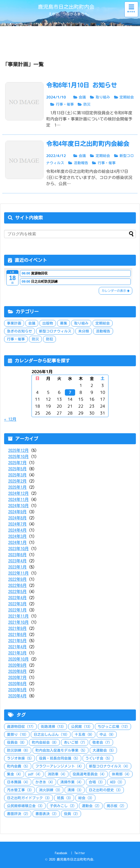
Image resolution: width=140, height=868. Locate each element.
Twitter (80, 853)
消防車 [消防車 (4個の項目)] (57, 774)
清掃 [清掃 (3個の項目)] (75, 790)
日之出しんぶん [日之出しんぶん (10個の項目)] (51, 735)
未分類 (84, 331)
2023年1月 (17, 567)
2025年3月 (17, 475)
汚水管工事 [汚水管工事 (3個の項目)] (19, 790)
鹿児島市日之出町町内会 (66, 7)
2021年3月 (17, 653)
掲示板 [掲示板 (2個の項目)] (116, 806)
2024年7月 (17, 524)
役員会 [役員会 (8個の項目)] (16, 742)
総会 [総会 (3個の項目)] (85, 798)
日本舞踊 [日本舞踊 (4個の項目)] (18, 782)
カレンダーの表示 (116, 291)
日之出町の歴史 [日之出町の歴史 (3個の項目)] (105, 790)
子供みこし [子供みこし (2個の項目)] (62, 806)
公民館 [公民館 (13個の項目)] (81, 727)
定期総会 (103, 323)
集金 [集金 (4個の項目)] (14, 774)
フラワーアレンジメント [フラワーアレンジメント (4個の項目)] (59, 766)
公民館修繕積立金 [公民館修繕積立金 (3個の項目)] (25, 806)
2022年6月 (17, 585)
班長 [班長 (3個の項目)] (64, 798)
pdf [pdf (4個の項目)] (34, 774)
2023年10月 (18, 549)
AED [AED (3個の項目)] (116, 782)
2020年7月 (17, 677)
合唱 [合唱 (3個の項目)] (96, 782)
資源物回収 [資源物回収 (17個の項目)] (20, 727)
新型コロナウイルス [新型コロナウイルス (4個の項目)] (109, 766)
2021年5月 (17, 641)
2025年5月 (17, 469)
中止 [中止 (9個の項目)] (107, 735)
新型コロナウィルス (55, 331)
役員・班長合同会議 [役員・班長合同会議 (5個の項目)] (59, 758)
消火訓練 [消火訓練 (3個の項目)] (50, 790)
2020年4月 (17, 696)
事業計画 (14, 323)
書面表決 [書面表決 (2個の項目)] (46, 814)
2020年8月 (17, 671)
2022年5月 (17, 592)
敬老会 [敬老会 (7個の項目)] (101, 742)
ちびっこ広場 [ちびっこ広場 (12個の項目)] (113, 727)
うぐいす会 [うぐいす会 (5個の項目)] (98, 758)
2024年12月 (18, 493)
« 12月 (10, 419)
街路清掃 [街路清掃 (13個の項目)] (52, 727)
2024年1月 (17, 542)
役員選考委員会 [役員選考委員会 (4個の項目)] (89, 774)
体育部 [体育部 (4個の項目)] (121, 774)
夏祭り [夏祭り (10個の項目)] (17, 735)
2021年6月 (17, 635)
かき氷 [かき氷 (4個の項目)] (44, 782)
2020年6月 (17, 684)
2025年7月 (17, 463)
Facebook (61, 853)
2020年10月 (18, 659)
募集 (64, 323)
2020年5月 (17, 690)
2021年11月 (18, 616)
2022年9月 (17, 579)
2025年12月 (18, 450)
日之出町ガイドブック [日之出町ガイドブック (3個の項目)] (28, 798)
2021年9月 (17, 628)
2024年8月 (17, 518)
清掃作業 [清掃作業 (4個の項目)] (71, 782)
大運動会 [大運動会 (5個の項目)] (103, 750)
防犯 (49, 339)
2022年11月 (18, 573)
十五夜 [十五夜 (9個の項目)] (84, 735)
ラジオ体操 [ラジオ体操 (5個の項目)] (19, 758)
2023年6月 (17, 555)
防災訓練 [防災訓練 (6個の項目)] (18, 750)
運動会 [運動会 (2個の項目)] (91, 806)
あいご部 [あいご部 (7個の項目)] (75, 742)
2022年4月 (17, 598)
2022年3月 (17, 604)
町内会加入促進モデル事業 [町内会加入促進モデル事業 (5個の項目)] (61, 750)
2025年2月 (17, 481)
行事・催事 (16, 339)
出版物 (48, 323)
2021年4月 (17, 647)
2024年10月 (18, 506)
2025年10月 (18, 457)
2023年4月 (17, 561)
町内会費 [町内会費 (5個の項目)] (18, 766)
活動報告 (103, 331)
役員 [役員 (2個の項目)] (71, 814)
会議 (32, 323)
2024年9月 (17, 512)
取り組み (81, 323)
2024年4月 (17, 530)
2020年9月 (17, 665)
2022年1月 (17, 610)
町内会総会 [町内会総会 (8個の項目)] (44, 742)
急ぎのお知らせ (19, 331)
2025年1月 (17, 487)
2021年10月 (18, 622)
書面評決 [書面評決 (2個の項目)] (18, 814)
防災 (35, 339)
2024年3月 (17, 536)
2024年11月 (18, 499)
